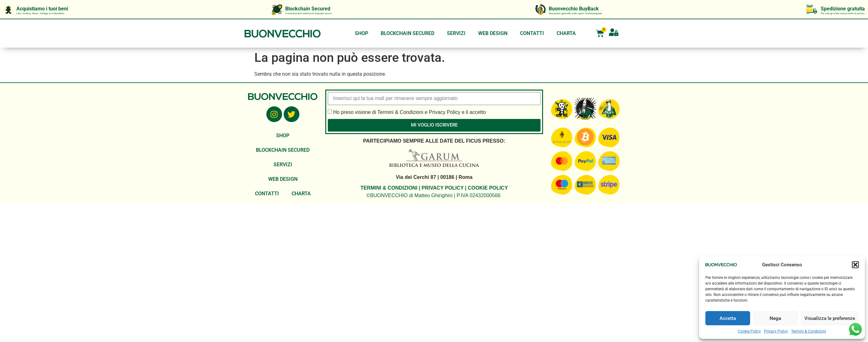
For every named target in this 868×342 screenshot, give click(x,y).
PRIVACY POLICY (442, 188)
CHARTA (566, 33)
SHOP (362, 33)
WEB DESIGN (493, 33)
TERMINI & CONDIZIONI (389, 188)
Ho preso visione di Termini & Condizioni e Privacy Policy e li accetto (409, 112)
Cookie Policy (749, 331)
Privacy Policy (776, 331)
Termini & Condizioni (809, 331)
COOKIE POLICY (488, 188)
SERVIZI (456, 33)
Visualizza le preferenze (830, 318)
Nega (775, 318)
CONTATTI (532, 33)
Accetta (728, 318)
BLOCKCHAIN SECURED (408, 33)
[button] (855, 265)
